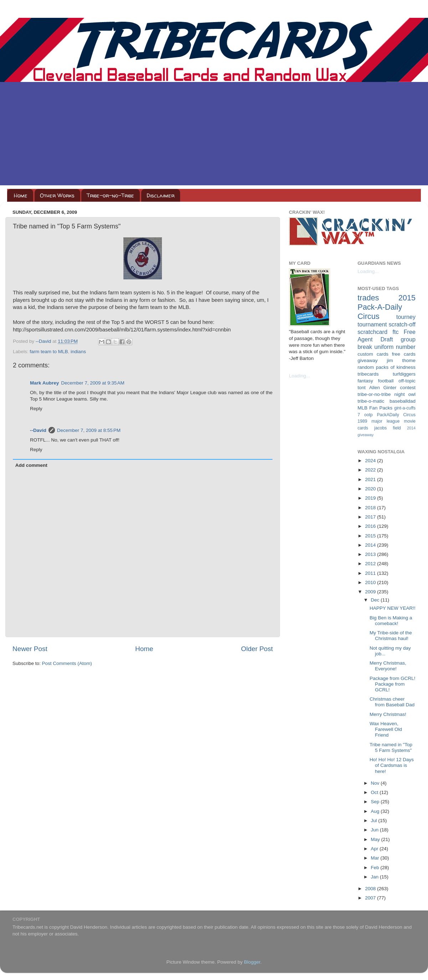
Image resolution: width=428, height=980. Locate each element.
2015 (371, 536)
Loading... (299, 376)
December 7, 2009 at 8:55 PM (89, 430)
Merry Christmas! (388, 714)
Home (21, 195)
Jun (376, 830)
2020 (371, 489)
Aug (376, 811)
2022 (371, 470)
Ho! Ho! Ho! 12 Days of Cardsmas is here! (392, 765)
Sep (376, 802)
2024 (371, 461)
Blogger (252, 962)
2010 (371, 582)
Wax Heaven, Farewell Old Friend (386, 729)
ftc (395, 332)
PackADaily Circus (396, 415)
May (376, 839)
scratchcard (373, 332)
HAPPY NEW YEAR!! (393, 608)
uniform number (395, 347)
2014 (371, 545)
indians (78, 352)
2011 (371, 573)
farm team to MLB (49, 352)
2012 (371, 564)
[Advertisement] (214, 135)
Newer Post (30, 649)
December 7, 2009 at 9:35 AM (93, 383)
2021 (371, 479)
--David (44, 341)
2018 (371, 508)
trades (368, 298)
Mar (376, 858)
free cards (404, 354)
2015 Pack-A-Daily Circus (387, 307)
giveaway (368, 360)
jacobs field (388, 428)
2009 (371, 592)
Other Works (57, 195)
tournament (372, 324)
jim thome (401, 360)
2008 (371, 889)
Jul (375, 821)
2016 (371, 526)
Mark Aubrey (44, 383)
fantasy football (376, 381)
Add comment (31, 465)
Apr (375, 849)
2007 (371, 898)
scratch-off (402, 324)
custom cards (373, 354)
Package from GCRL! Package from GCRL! (392, 684)
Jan (376, 877)
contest (408, 388)
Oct (375, 792)
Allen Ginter (383, 388)
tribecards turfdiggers (387, 374)
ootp (368, 415)
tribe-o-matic (371, 401)
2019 (371, 498)
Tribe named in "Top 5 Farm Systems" (391, 747)
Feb (376, 868)
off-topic (407, 381)
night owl (405, 394)
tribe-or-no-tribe (374, 394)
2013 (371, 554)
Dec (376, 600)
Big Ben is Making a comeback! (391, 621)
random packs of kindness (387, 367)
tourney (406, 317)
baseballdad (402, 401)
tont (362, 388)
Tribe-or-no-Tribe (110, 195)
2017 (371, 517)
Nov (376, 783)
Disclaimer (160, 195)
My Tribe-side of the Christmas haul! (391, 636)
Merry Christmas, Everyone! (388, 666)
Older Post (257, 649)
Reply (36, 409)
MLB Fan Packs (375, 408)
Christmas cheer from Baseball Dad (392, 702)
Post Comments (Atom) (67, 663)
